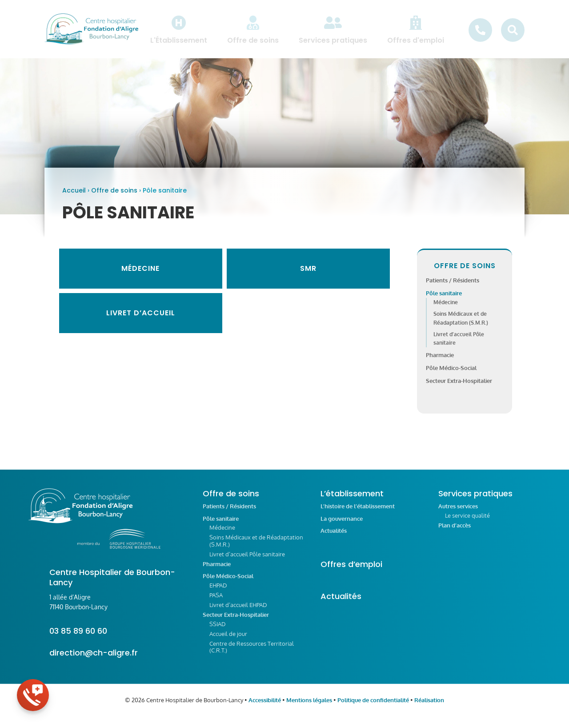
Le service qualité (467, 521)
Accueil (74, 196)
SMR (308, 274)
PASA (216, 601)
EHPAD (218, 591)
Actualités (334, 537)
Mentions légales (309, 706)
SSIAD (218, 630)
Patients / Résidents (453, 286)
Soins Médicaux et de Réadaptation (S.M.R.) (256, 547)
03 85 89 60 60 (78, 637)
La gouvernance (342, 525)
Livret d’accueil (141, 319)
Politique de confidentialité (373, 706)
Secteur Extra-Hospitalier (459, 386)
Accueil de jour (228, 640)
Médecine (140, 274)
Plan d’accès (455, 531)
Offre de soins (114, 196)
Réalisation (429, 706)
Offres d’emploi (351, 570)
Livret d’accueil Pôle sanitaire (247, 560)
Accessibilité (265, 706)
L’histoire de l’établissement (358, 512)
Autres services (458, 512)
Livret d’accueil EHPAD (238, 611)
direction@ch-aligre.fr (94, 658)
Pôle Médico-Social (451, 374)
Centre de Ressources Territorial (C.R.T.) (252, 653)
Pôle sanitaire (444, 299)
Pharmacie (440, 361)
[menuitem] (179, 30)
